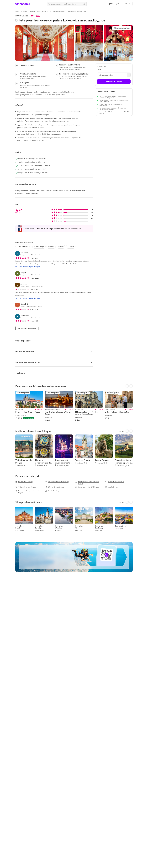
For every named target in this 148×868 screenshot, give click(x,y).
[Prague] (25, 12)
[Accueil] (18, 12)
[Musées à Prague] (112, 487)
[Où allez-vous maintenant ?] (67, 4)
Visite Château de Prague (24, 461)
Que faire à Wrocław (59, 527)
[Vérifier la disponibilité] (114, 82)
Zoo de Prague (102, 460)
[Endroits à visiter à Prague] (38, 12)
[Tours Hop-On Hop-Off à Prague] (87, 487)
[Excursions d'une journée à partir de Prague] (29, 492)
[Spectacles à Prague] (53, 491)
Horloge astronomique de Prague (43, 461)
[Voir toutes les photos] (122, 28)
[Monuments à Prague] (24, 482)
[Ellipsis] (49, 12)
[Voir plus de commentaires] (27, 328)
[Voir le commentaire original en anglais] (28, 266)
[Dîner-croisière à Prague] (55, 487)
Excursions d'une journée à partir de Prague (124, 461)
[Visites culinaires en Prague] (26, 487)
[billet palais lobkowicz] (58, 12)
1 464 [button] (38, 16)
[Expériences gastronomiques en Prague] (89, 482)
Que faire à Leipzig (39, 527)
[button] (118, 4)
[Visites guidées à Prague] (114, 482)
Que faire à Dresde (19, 527)
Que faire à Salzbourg (99, 527)
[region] (74, 406)
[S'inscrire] (128, 4)
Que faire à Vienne (79, 527)
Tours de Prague (83, 460)
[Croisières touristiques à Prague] (57, 482)
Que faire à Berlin (122, 526)
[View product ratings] (36, 16)
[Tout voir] (121, 431)
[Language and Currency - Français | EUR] (108, 4)
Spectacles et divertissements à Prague (63, 461)
